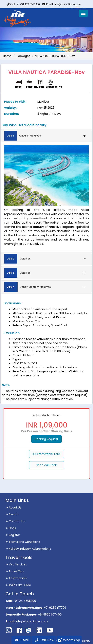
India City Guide (18, 585)
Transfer (30, 87)
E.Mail (22, 640)
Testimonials (16, 578)
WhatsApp (69, 640)
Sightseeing (54, 87)
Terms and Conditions (23, 542)
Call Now (45, 640)
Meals (40, 87)
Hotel (19, 87)
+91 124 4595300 (25, 601)
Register (13, 535)
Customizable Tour (47, 454)
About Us (14, 507)
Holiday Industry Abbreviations (28, 549)
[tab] (46, 136)
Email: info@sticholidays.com (61, 4)
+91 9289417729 (55, 608)
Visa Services (16, 564)
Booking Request (47, 439)
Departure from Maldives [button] (45, 287)
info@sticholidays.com (32, 621)
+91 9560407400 (50, 615)
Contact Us (15, 521)
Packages (23, 56)
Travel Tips (15, 571)
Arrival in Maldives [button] (45, 136)
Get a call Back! (46, 465)
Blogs (11, 528)
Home (7, 56)
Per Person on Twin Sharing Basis (47, 431)
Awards (12, 514)
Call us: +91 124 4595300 (23, 4)
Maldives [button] (45, 259)
